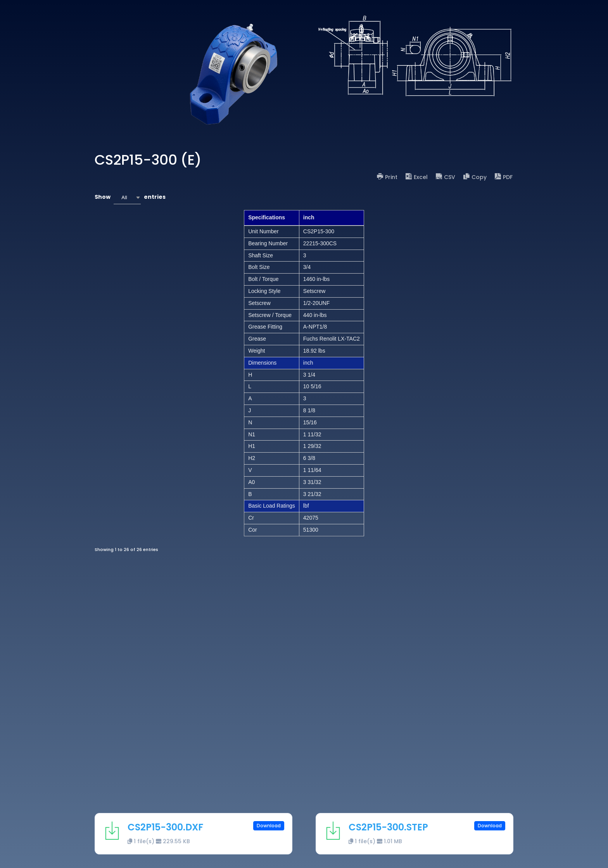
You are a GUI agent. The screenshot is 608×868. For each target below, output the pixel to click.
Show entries (130, 197)
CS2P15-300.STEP (388, 827)
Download (269, 826)
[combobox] (127, 197)
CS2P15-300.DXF (165, 827)
